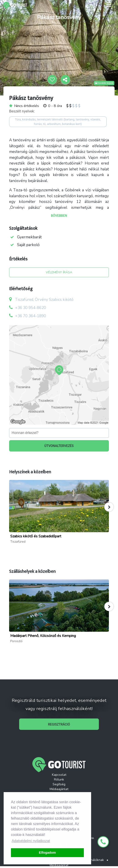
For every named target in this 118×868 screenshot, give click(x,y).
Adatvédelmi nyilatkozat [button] (31, 841)
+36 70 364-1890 (31, 316)
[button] (109, 507)
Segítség (59, 784)
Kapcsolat (59, 775)
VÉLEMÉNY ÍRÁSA (59, 272)
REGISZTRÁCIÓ (59, 724)
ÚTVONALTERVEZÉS (59, 446)
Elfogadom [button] (47, 853)
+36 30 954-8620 (31, 308)
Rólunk (59, 779)
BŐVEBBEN (59, 216)
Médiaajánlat (59, 789)
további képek (104, 83)
